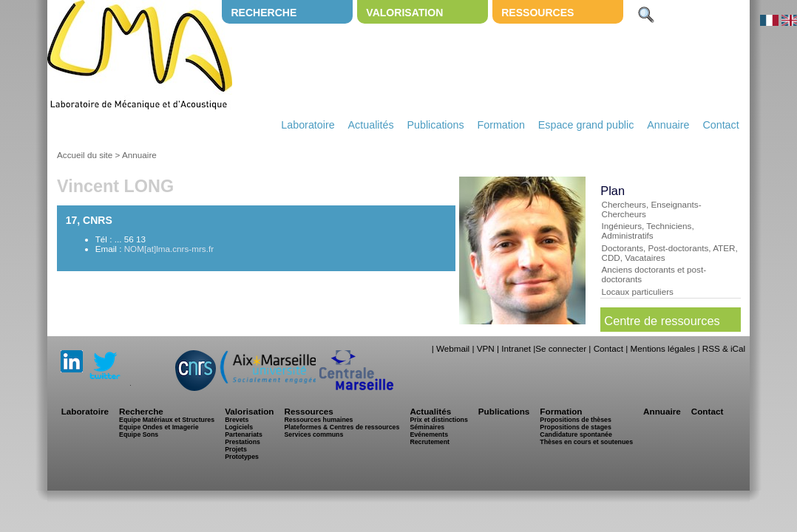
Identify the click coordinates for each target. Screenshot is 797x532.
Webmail (453, 348)
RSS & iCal (724, 348)
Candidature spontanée (576, 434)
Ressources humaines (318, 420)
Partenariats (244, 434)
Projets (236, 449)
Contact (720, 125)
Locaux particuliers (637, 291)
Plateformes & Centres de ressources (342, 427)
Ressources (537, 13)
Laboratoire (308, 125)
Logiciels (239, 427)
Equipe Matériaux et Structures (167, 420)
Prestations (243, 442)
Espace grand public (586, 125)
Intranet (516, 348)
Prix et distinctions (438, 420)
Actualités (371, 125)
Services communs (313, 434)
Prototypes (242, 457)
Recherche (264, 13)
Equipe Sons (139, 434)
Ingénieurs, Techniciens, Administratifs (647, 231)
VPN (486, 348)
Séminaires (427, 427)
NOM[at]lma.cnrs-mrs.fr (169, 249)
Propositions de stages (575, 427)
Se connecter (561, 348)
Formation (501, 125)
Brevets (237, 420)
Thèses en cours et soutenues (586, 442)
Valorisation (404, 13)
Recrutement (430, 442)
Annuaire (668, 125)
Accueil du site (85, 155)
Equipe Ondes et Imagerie (159, 427)
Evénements (429, 434)
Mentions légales (662, 348)
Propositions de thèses (575, 420)
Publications (435, 125)
